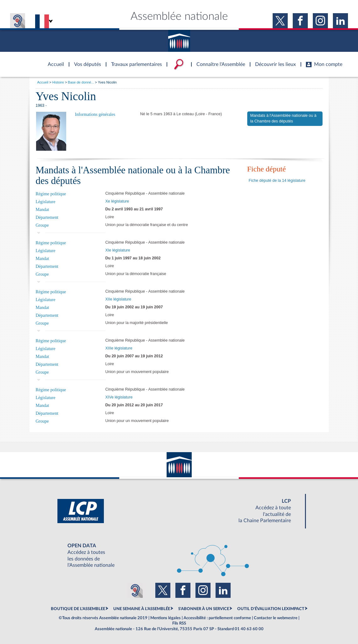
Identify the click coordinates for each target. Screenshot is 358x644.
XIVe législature (119, 397)
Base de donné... (81, 82)
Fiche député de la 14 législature (277, 181)
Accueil (43, 82)
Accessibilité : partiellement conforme (217, 618)
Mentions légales (166, 618)
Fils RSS (179, 623)
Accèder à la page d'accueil (54, 61)
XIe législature (118, 250)
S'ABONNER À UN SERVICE (204, 609)
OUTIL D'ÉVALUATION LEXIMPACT (271, 609)
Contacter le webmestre (276, 618)
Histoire (58, 82)
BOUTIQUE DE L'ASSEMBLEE (78, 609)
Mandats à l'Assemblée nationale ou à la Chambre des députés (283, 118)
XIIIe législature (119, 348)
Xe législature (117, 201)
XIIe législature (118, 299)
